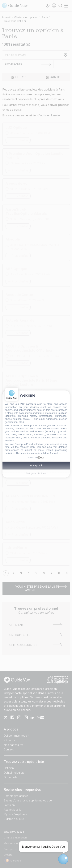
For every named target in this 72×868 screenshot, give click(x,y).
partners (31, 404)
